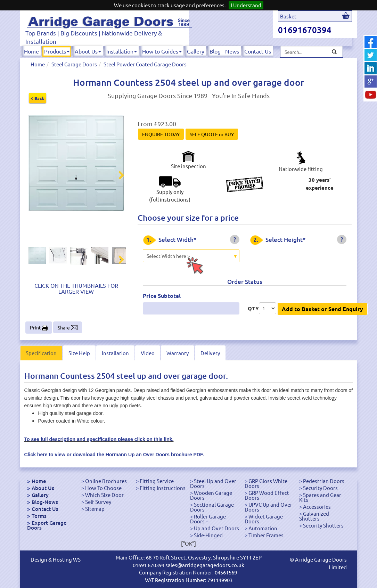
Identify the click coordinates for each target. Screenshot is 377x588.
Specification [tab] (41, 353)
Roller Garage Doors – (208, 519)
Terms (39, 516)
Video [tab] (148, 353)
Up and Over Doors (216, 528)
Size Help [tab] (79, 353)
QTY (253, 308)
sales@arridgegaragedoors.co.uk (205, 565)
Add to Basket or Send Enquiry (322, 309)
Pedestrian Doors (324, 481)
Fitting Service (157, 481)
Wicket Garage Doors (264, 519)
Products (57, 51)
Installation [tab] (115, 353)
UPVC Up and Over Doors (268, 507)
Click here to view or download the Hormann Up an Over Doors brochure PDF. (114, 455)
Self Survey (98, 502)
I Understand (246, 5)
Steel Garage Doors (74, 64)
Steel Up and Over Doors (213, 483)
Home (31, 51)
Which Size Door (104, 495)
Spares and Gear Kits (320, 497)
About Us (88, 51)
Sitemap (95, 509)
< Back (38, 98)
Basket (288, 16)
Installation (122, 51)
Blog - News (224, 51)
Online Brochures (106, 481)
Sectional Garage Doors (212, 507)
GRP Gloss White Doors (266, 483)
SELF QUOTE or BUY (212, 134)
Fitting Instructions (163, 488)
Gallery (196, 51)
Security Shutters (323, 525)
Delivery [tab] (210, 353)
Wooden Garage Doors (211, 495)
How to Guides (162, 51)
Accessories (317, 507)
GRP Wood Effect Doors (267, 495)
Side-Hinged (208, 535)
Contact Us (258, 51)
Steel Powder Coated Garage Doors (145, 64)
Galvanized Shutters (314, 516)
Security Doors (320, 488)
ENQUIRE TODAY (161, 134)
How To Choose (103, 488)
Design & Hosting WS (56, 559)
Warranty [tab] (178, 353)
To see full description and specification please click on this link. (99, 439)
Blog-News (45, 502)
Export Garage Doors (47, 525)
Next (117, 176)
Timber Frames (266, 535)
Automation (263, 528)
